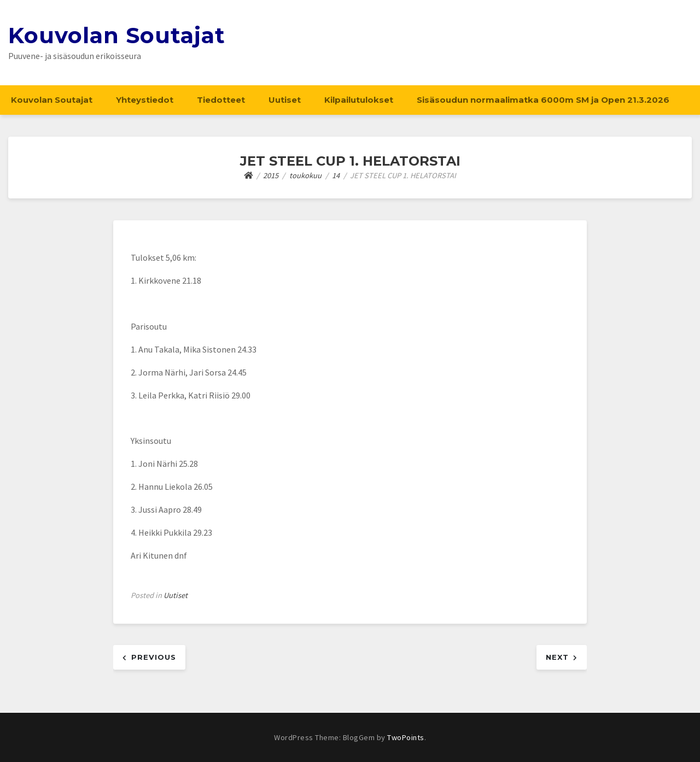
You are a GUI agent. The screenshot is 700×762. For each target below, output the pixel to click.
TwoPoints (406, 737)
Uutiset (285, 100)
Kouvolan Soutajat (117, 35)
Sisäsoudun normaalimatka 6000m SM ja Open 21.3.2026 (543, 100)
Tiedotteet (221, 100)
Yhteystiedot (145, 100)
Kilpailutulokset (359, 100)
